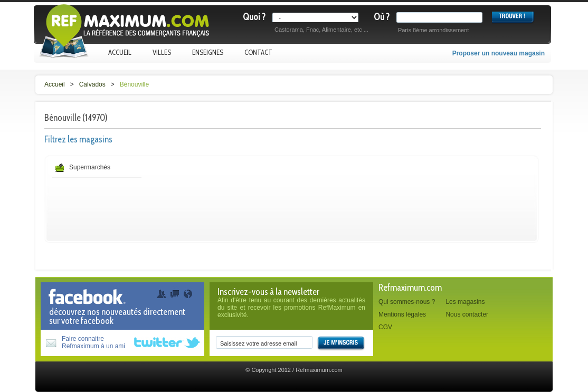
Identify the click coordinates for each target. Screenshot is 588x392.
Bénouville (134, 84)
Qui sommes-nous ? (407, 302)
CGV (385, 327)
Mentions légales (402, 314)
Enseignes (208, 52)
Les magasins (465, 302)
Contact (258, 52)
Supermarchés (90, 167)
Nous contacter (467, 314)
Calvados (92, 84)
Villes (162, 52)
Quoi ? (254, 17)
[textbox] (442, 17)
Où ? (382, 17)
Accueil (120, 52)
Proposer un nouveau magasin (499, 53)
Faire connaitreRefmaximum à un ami (93, 342)
